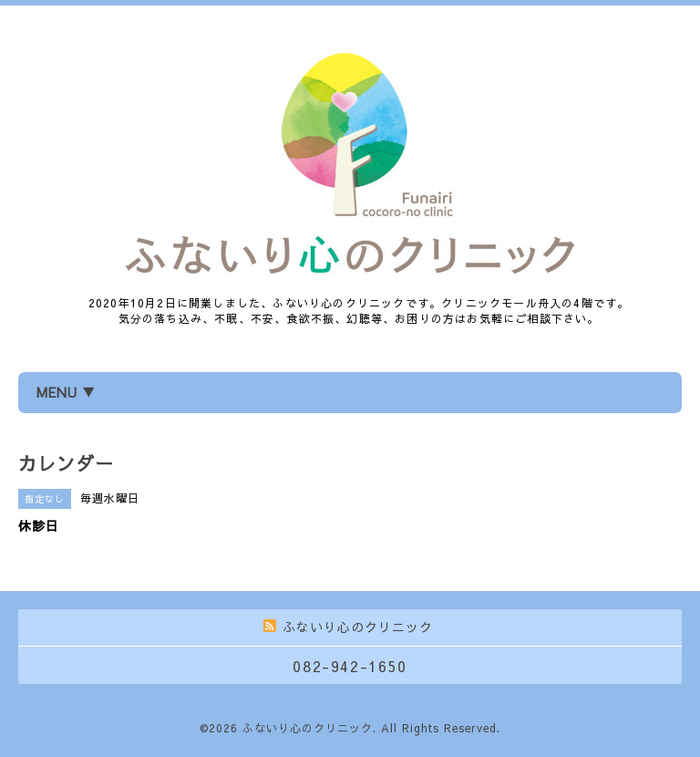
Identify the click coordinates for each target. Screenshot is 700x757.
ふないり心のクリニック (308, 728)
